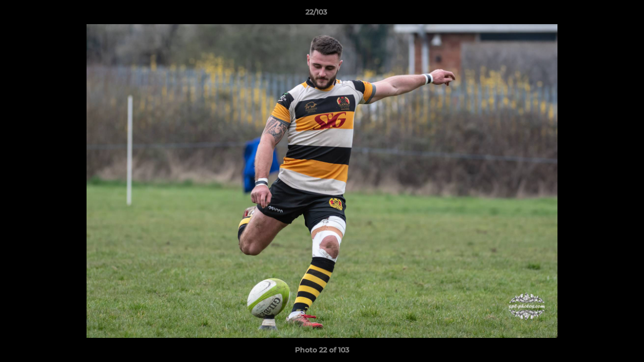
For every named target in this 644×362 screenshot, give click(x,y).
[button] (602, 15)
